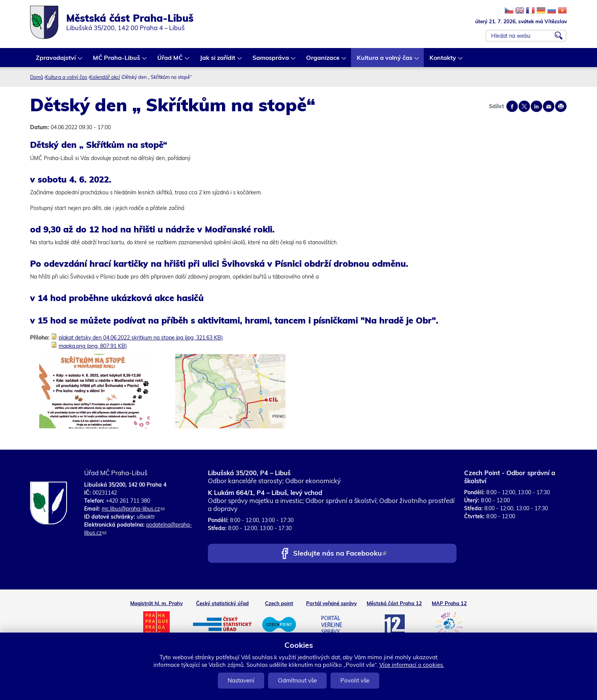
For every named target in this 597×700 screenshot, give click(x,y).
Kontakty (443, 60)
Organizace (323, 60)
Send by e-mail (549, 106)
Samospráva (271, 60)
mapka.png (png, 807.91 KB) (93, 346)
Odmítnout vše (297, 680)
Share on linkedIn (536, 106)
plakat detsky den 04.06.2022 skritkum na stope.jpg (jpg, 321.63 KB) (141, 338)
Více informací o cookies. (412, 665)
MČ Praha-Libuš (117, 60)
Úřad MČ (170, 60)
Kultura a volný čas (385, 60)
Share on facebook (512, 106)
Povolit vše (355, 680)
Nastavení (241, 680)
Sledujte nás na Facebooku (340, 554)
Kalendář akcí (105, 77)
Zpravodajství (56, 60)
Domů (37, 77)
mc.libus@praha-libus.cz (133, 509)
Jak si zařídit (218, 60)
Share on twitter (524, 106)
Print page (561, 106)
